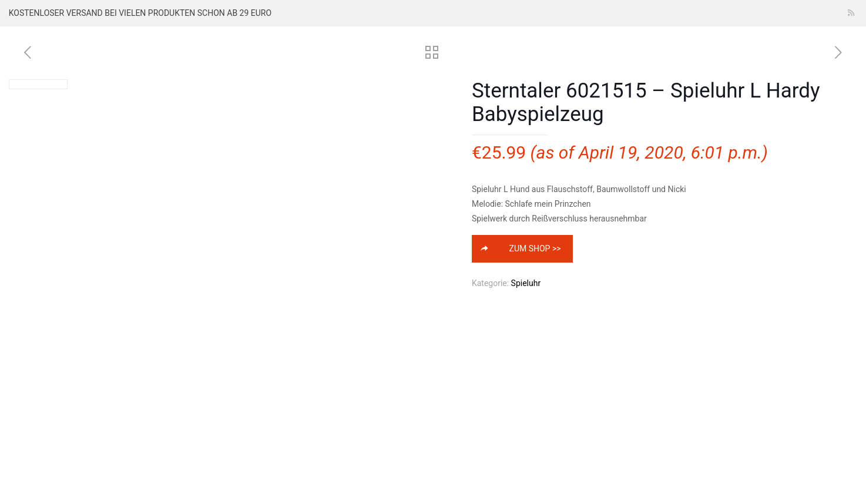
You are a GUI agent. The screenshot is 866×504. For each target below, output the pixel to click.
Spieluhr (526, 283)
